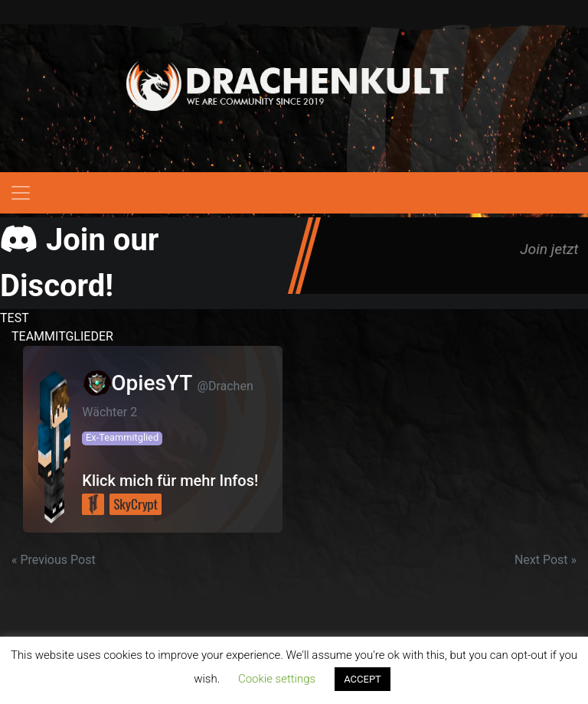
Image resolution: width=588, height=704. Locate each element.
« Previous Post (54, 560)
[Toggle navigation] (21, 193)
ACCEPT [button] (363, 679)
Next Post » (546, 560)
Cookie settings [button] (277, 679)
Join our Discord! (79, 263)
